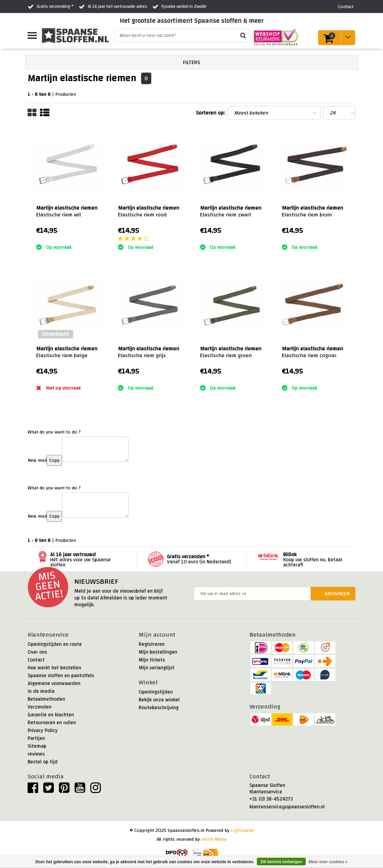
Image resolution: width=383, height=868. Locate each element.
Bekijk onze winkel (159, 700)
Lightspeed (242, 831)
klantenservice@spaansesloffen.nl (287, 807)
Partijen (36, 738)
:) (37, 239)
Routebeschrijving (159, 708)
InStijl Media (214, 839)
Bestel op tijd (43, 762)
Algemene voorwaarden (54, 683)
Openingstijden (156, 692)
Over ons (37, 652)
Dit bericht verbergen (281, 862)
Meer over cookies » (328, 862)
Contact (36, 660)
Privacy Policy (43, 730)
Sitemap (37, 746)
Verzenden (40, 707)
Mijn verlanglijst (157, 668)
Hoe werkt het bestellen (54, 668)
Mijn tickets (152, 660)
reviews (36, 754)
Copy (54, 460)
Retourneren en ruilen (52, 723)
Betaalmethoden (46, 699)
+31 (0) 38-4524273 (271, 799)
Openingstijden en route (55, 644)
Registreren (152, 644)
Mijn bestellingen (158, 652)
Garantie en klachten (51, 715)
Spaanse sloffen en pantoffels (61, 676)
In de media (41, 691)
